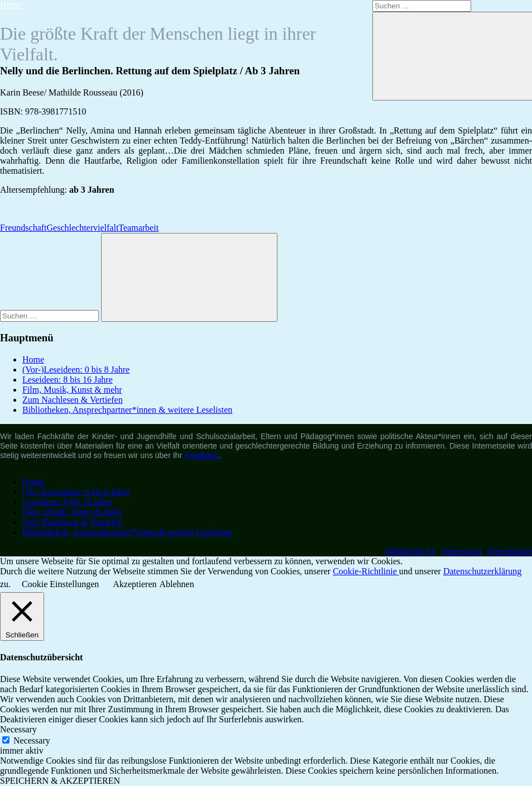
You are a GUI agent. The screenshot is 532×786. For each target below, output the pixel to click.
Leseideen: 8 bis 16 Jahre (68, 380)
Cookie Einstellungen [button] (60, 584)
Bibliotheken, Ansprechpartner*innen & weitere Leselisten (127, 410)
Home (11, 5)
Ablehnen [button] (177, 584)
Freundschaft (23, 228)
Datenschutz (510, 551)
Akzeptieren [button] (135, 584)
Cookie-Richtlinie (366, 571)
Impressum (462, 551)
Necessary (32, 740)
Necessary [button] (18, 729)
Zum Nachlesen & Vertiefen (73, 400)
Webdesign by (411, 551)
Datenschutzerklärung (482, 571)
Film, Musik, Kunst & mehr (72, 390)
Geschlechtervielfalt (83, 228)
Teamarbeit (138, 228)
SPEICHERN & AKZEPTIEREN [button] (60, 781)
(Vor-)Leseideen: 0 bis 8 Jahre (76, 370)
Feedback (201, 455)
